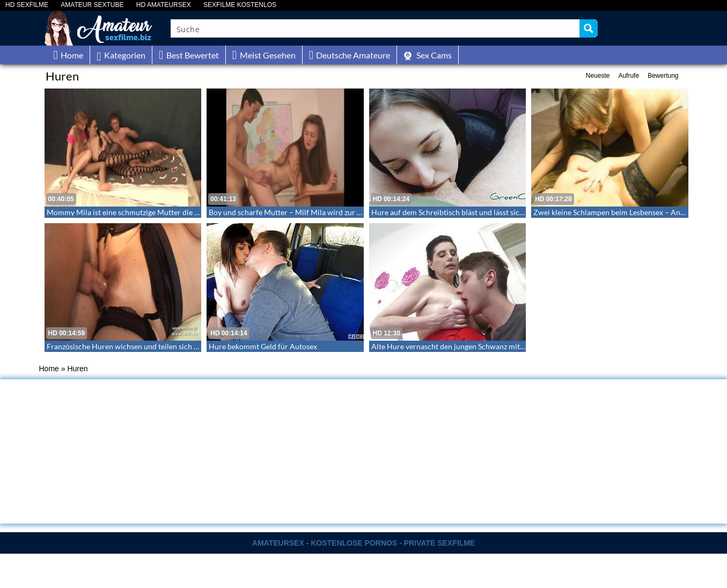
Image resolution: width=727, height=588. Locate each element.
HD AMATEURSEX (164, 5)
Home (49, 369)
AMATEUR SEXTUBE (92, 5)
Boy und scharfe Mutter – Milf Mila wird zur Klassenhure (303, 212)
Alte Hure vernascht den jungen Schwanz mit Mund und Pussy (474, 346)
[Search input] (376, 28)
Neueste (598, 76)
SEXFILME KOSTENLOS (240, 5)
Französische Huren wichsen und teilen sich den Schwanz (142, 346)
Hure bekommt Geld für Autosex (263, 346)
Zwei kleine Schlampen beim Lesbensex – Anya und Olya (626, 212)
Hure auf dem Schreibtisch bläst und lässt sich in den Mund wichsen (484, 212)
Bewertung (663, 76)
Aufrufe (629, 76)
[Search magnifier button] (589, 28)
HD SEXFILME (27, 5)
